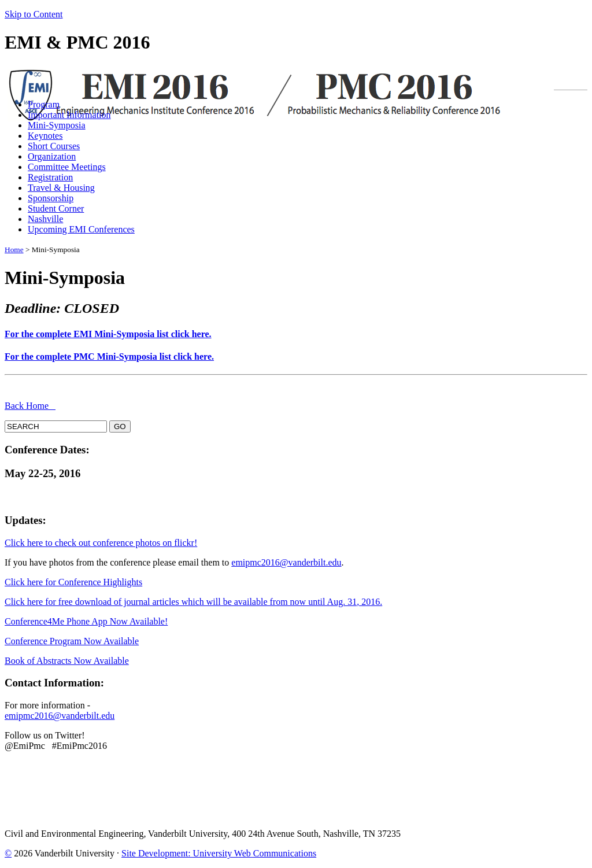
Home (14, 250)
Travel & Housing (61, 188)
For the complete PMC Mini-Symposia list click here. (109, 357)
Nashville (45, 219)
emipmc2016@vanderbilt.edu (286, 562)
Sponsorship (51, 198)
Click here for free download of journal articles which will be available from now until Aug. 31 (181, 602)
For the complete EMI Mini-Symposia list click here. (108, 334)
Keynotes (45, 136)
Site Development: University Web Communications (219, 853)
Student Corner (56, 208)
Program (44, 104)
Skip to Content (34, 14)
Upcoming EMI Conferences (81, 229)
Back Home (30, 406)
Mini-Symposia (57, 125)
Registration (50, 177)
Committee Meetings (67, 167)
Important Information (69, 115)
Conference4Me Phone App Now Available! (86, 621)
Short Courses (54, 146)
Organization (52, 156)
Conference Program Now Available (72, 641)
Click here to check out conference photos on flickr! (101, 543)
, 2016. (369, 602)
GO (120, 426)
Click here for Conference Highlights (73, 582)
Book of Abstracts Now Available (67, 661)
